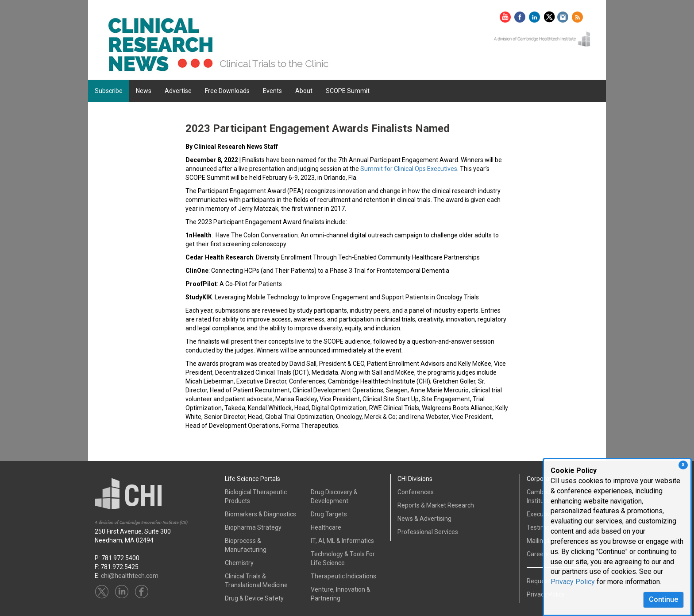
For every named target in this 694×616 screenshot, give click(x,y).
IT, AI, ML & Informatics (342, 541)
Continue (663, 599)
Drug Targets (329, 514)
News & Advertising (424, 519)
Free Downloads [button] (227, 91)
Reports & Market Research (436, 505)
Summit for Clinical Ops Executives (409, 169)
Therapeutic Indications (343, 576)
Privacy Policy (573, 582)
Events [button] (272, 91)
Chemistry (239, 563)
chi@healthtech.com (130, 576)
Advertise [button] (178, 91)
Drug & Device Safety (254, 598)
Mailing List (542, 541)
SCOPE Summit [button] (348, 91)
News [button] (144, 91)
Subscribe (109, 91)
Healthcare (326, 527)
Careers (538, 554)
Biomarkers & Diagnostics (260, 514)
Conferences (416, 492)
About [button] (304, 91)
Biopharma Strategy (253, 527)
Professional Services (428, 532)
